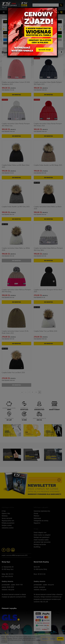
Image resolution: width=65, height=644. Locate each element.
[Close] (56, 9)
